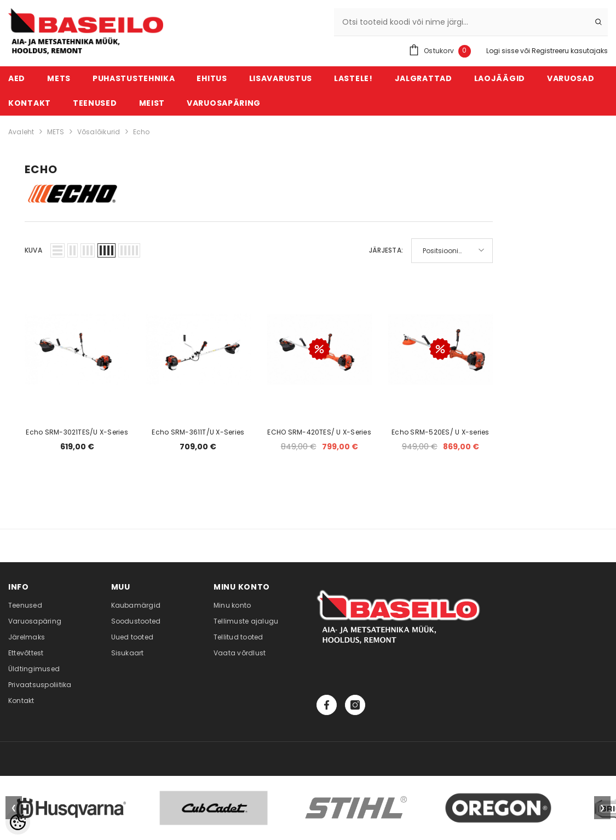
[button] (57, 250)
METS (56, 132)
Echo (142, 132)
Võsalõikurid (99, 132)
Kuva (33, 250)
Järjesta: (386, 250)
